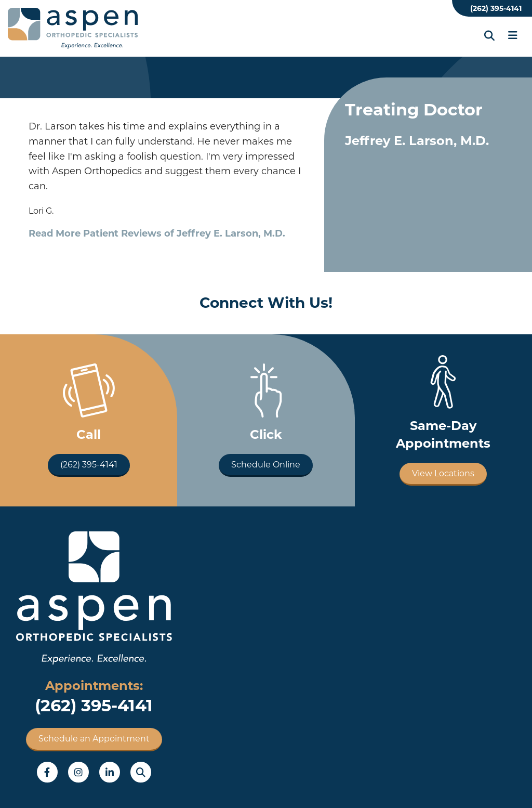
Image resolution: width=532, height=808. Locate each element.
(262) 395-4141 (496, 8)
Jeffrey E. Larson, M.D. (417, 141)
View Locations (443, 473)
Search (141, 772)
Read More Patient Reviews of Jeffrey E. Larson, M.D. (157, 233)
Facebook (47, 772)
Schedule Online (266, 465)
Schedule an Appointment (94, 739)
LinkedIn (110, 772)
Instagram (78, 772)
